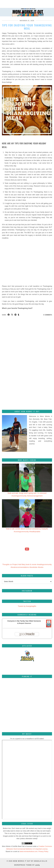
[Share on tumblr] (19, 315)
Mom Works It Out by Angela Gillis (30, 861)
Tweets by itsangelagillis (27, 606)
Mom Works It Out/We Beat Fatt (13, 846)
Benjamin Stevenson (25, 623)
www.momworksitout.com (29, 851)
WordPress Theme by (27, 865)
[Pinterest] (10, 688)
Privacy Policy (43, 851)
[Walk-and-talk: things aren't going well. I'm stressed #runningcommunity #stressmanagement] (27, 478)
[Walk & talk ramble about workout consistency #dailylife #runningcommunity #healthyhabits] (27, 513)
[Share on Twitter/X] (12, 315)
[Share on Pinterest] (16, 315)
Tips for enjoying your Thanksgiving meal (27, 27)
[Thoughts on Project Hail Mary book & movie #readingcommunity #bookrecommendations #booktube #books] (27, 549)
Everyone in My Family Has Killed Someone (24, 621)
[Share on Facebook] (9, 315)
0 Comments (48, 315)
